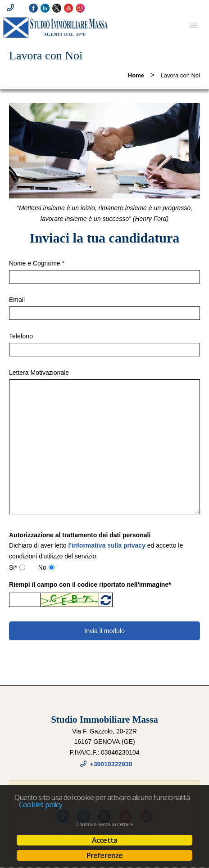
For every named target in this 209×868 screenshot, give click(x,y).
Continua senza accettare (104, 824)
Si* (13, 567)
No (42, 567)
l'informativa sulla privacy (107, 545)
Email (17, 300)
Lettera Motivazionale (39, 373)
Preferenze (105, 855)
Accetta (104, 840)
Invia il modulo (104, 631)
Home (136, 75)
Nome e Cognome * (37, 263)
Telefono (21, 336)
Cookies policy (41, 805)
